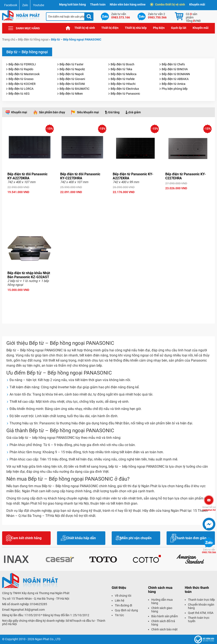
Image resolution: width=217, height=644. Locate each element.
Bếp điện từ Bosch (122, 64)
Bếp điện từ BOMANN (176, 74)
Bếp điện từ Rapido (21, 69)
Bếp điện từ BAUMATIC (74, 89)
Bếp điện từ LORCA (21, 89)
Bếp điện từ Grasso (21, 79)
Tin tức (119, 615)
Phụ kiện (159, 28)
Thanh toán (98, 4)
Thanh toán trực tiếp (201, 600)
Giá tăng (114, 112)
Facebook (11, 5)
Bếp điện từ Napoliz (72, 69)
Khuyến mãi (197, 4)
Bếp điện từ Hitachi (123, 84)
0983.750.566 (209, 551)
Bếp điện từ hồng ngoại (33, 39)
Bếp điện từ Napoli (72, 74)
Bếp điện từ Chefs (173, 64)
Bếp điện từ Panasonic (125, 94)
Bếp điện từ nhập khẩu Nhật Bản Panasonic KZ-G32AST (29, 275)
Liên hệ (120, 601)
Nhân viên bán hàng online (128, 4)
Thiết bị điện (110, 28)
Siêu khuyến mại (88, 112)
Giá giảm (135, 112)
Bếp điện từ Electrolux (125, 89)
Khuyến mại (19, 112)
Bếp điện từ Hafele (123, 79)
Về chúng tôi (123, 596)
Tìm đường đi (123, 605)
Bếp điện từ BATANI (72, 84)
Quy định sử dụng (126, 610)
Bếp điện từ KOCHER (22, 84)
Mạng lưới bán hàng (72, 4)
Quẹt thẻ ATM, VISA (201, 613)
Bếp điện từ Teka (121, 69)
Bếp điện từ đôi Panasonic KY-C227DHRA (80, 176)
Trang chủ (68, 28)
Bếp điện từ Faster (72, 64)
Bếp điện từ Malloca (124, 74)
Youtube (39, 5)
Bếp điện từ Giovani (72, 79)
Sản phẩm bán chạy (52, 112)
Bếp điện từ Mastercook (24, 74)
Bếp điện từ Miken (71, 94)
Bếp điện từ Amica (174, 84)
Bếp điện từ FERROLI (22, 64)
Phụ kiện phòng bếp (175, 89)
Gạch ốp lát (179, 28)
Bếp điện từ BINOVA (175, 69)
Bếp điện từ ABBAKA (175, 79)
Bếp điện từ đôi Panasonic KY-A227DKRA (27, 176)
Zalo (25, 5)
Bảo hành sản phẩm (165, 616)
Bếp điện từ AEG (19, 94)
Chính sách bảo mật (164, 629)
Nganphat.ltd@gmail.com (28, 610)
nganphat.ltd (209, 509)
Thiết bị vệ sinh (85, 28)
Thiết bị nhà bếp (136, 28)
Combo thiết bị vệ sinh (168, 4)
